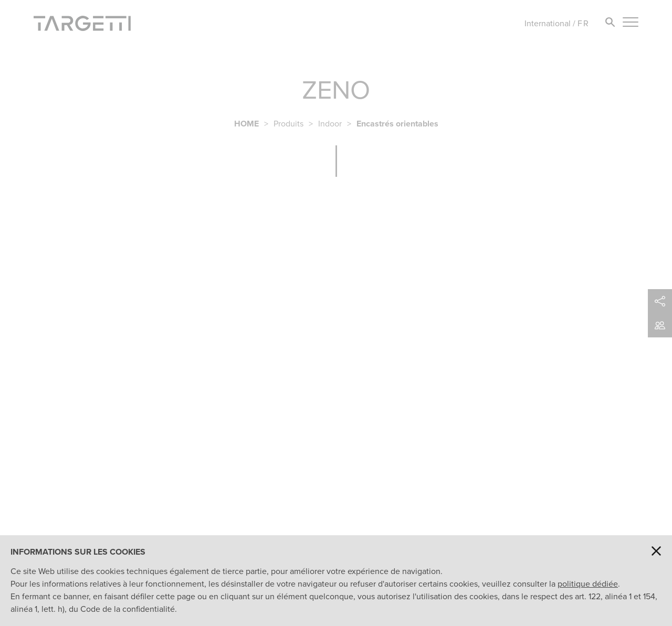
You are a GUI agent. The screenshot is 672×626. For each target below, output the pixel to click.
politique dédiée (588, 584)
